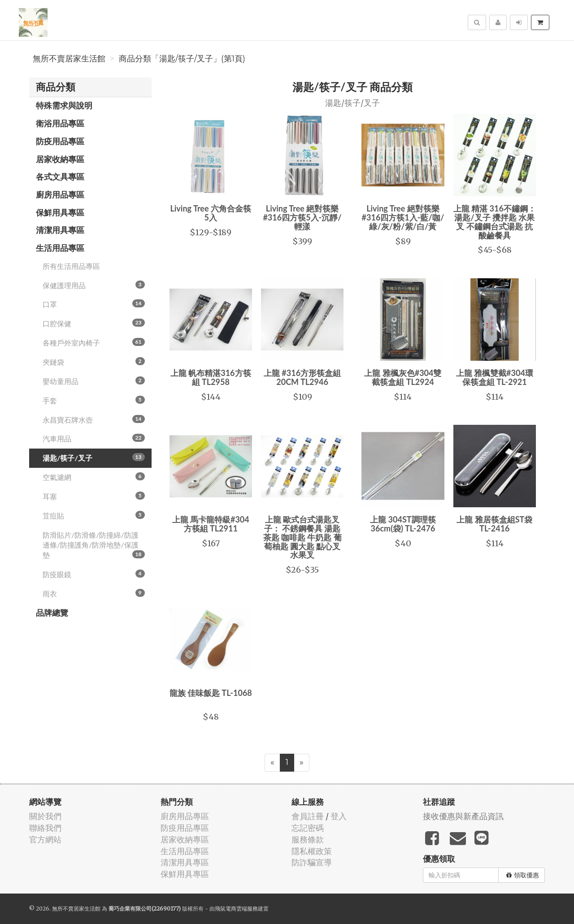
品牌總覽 (52, 613)
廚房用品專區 (60, 194)
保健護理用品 (94, 285)
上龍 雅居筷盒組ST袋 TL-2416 (494, 524)
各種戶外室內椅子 (94, 342)
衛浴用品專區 (60, 123)
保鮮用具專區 (60, 212)
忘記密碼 (308, 828)
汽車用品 (94, 438)
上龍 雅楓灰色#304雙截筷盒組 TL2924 (403, 377)
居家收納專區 (60, 159)
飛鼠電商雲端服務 (236, 909)
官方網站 (45, 840)
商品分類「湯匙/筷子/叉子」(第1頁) (182, 59)
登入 (339, 816)
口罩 (94, 304)
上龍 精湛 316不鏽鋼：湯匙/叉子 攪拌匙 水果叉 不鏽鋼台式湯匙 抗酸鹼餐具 (495, 222)
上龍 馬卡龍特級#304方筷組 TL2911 (211, 524)
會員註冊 (308, 816)
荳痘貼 (94, 515)
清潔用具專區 (60, 230)
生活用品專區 (60, 248)
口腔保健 (94, 323)
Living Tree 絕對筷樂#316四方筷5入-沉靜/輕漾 (302, 217)
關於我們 (45, 816)
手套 (94, 400)
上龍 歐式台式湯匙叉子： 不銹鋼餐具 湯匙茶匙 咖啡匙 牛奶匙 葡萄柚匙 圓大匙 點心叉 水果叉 (302, 537)
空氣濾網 (94, 477)
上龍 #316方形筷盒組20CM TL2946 (302, 377)
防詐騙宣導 (312, 862)
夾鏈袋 (94, 362)
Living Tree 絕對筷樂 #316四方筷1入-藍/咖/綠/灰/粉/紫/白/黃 (403, 217)
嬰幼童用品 (94, 381)
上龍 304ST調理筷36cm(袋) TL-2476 (403, 524)
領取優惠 (523, 875)
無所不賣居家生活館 (69, 59)
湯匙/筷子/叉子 (94, 458)
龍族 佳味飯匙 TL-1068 (211, 693)
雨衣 (94, 593)
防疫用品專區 (60, 141)
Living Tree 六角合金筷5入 (211, 213)
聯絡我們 (45, 828)
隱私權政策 (312, 851)
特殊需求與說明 (64, 105)
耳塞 (94, 496)
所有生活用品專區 (71, 266)
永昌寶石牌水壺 (94, 419)
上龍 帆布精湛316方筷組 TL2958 (211, 377)
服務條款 (308, 840)
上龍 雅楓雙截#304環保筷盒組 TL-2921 (495, 377)
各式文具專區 (60, 177)
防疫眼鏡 (94, 574)
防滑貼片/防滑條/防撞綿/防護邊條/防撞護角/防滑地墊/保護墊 (94, 545)
